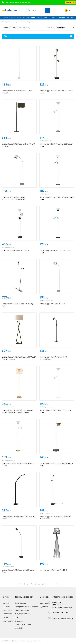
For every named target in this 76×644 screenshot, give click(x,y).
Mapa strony (8, 621)
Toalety (19, 18)
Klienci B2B (19, 628)
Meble (39, 18)
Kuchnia (45, 18)
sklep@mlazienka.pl (65, 619)
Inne (16, 617)
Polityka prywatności (23, 614)
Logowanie (44, 603)
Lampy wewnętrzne (19, 22)
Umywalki (6, 18)
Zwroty (5, 617)
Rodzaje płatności (22, 610)
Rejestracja (44, 607)
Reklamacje (8, 614)
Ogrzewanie (53, 18)
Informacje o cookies (23, 625)
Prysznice (26, 18)
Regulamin (19, 621)
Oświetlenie (62, 18)
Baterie (13, 18)
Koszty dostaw (20, 603)
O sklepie (6, 607)
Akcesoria (70, 18)
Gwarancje (7, 610)
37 (43, 584)
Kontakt (6, 603)
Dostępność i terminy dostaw (26, 607)
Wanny (33, 18)
